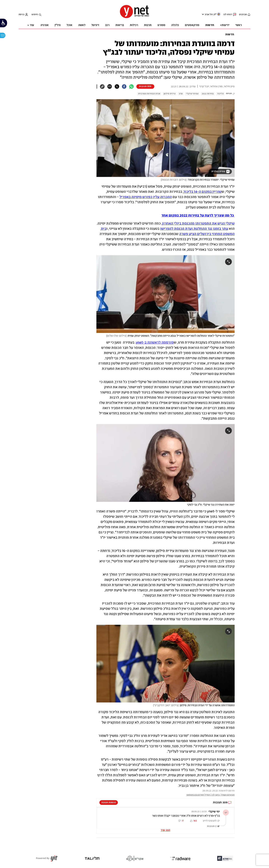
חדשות (230, 35)
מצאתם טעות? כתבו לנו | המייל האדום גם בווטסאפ (211, 795)
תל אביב (209, 14)
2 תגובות (212, 826)
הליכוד (220, 94)
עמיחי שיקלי (192, 94)
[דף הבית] (134, 18)
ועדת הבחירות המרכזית (149, 94)
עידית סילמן (170, 94)
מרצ (181, 94)
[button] (166, 818)
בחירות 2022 (208, 94)
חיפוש (35, 14)
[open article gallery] (166, 138)
